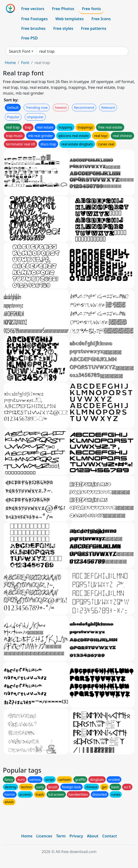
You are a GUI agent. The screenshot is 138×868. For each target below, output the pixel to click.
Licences (44, 836)
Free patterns (94, 28)
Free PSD (29, 38)
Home (10, 63)
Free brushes (33, 28)
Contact (110, 836)
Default (13, 108)
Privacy (76, 836)
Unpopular (35, 117)
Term (61, 836)
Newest (61, 108)
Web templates (70, 19)
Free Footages (34, 19)
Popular (13, 117)
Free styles (63, 28)
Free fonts (92, 9)
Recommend (84, 108)
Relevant (108, 108)
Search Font (20, 51)
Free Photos (63, 9)
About (93, 836)
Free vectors (33, 9)
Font (25, 63)
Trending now (37, 108)
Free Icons (101, 19)
